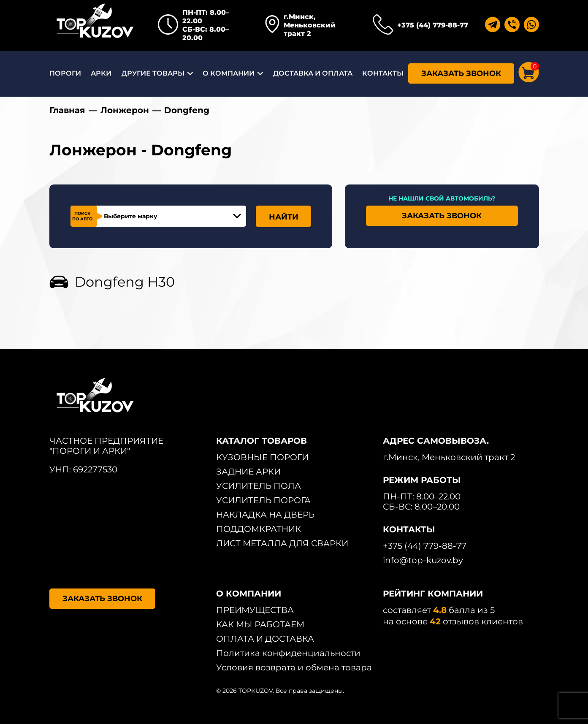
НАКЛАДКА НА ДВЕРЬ (265, 515)
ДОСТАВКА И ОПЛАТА (313, 73)
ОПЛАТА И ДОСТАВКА (265, 639)
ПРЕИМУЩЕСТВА (255, 610)
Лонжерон (125, 110)
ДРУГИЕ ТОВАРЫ (153, 73)
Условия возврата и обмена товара (294, 667)
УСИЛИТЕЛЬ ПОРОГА (263, 500)
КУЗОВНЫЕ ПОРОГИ (262, 457)
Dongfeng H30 (125, 282)
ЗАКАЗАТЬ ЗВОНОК (461, 73)
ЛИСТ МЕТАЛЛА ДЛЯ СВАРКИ (282, 543)
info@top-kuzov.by (423, 560)
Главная (67, 110)
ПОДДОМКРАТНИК (259, 529)
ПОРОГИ (65, 73)
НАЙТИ (284, 217)
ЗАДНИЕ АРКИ (248, 472)
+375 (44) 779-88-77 (433, 25)
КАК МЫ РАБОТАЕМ (260, 624)
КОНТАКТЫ (383, 73)
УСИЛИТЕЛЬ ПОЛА (259, 486)
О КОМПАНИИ (229, 73)
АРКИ (101, 73)
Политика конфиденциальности (288, 653)
